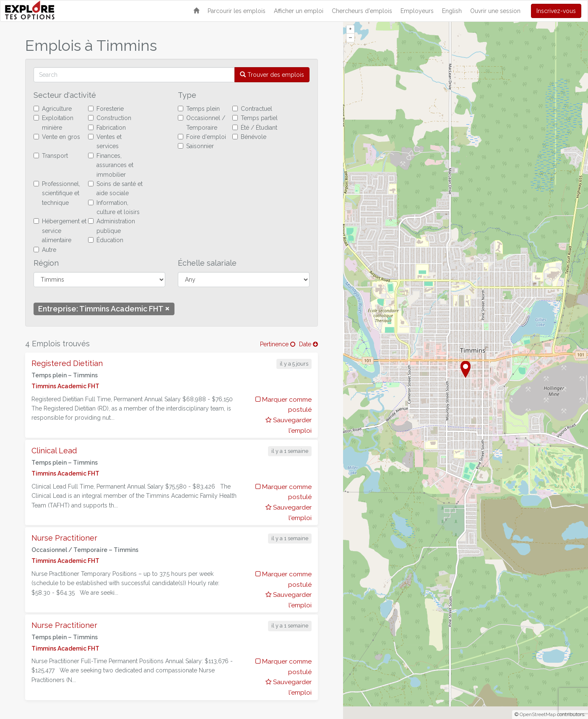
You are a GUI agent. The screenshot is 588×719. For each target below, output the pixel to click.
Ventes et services (105, 141)
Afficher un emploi (299, 11)
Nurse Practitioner (64, 538)
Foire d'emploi (202, 137)
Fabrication (107, 128)
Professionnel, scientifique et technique (57, 193)
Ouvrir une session (495, 11)
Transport (51, 156)
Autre (45, 250)
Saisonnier (196, 146)
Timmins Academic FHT (65, 386)
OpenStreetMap (538, 714)
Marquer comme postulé (284, 405)
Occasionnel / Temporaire (202, 123)
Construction (110, 118)
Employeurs (417, 11)
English (452, 11)
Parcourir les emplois (237, 11)
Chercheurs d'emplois (362, 11)
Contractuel (252, 109)
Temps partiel (255, 118)
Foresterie (106, 109)
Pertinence (278, 344)
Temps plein (199, 109)
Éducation (106, 240)
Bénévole (249, 137)
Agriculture (53, 109)
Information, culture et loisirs (114, 207)
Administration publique (112, 226)
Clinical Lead (54, 451)
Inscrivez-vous (556, 11)
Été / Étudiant (255, 128)
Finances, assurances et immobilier (111, 165)
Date (308, 344)
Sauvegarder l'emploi (289, 425)
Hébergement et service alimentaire (60, 231)
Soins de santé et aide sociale (115, 188)
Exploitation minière (53, 123)
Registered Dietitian (67, 363)
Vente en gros (57, 137)
